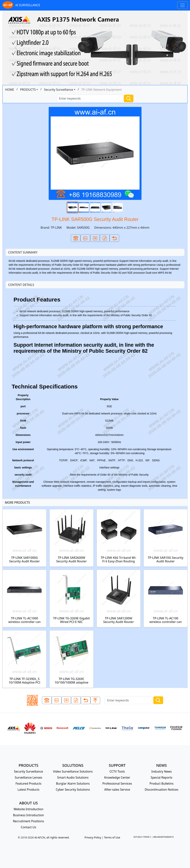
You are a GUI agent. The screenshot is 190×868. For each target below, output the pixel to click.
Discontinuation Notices (162, 790)
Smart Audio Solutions (73, 777)
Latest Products (28, 790)
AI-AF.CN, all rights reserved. (52, 837)
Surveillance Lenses (28, 777)
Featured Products (29, 783)
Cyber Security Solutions (73, 790)
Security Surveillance (59, 90)
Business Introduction (28, 815)
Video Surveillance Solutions (73, 771)
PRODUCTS (28, 90)
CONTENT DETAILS (21, 285)
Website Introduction (28, 809)
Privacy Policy (93, 837)
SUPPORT (117, 765)
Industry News (162, 771)
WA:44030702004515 (164, 837)
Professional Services (117, 783)
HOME (10, 90)
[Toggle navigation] (182, 5)
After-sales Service (117, 790)
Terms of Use (112, 837)
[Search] (90, 99)
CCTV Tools (117, 771)
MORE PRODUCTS (17, 503)
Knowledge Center (117, 777)
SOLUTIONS (73, 765)
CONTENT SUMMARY (23, 252)
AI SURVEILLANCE (21, 5)
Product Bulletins (161, 783)
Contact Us (28, 827)
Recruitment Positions (28, 821)
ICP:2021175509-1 (142, 837)
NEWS (161, 765)
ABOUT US (28, 803)
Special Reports (162, 777)
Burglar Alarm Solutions (73, 783)
